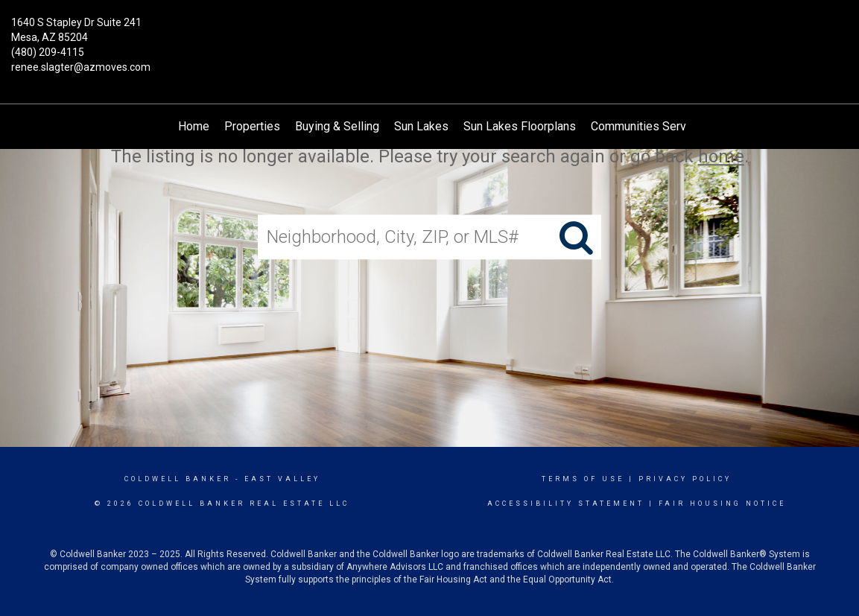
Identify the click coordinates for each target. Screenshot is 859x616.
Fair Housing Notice (722, 504)
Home (194, 126)
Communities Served (645, 126)
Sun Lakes (421, 126)
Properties (252, 126)
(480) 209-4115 (48, 52)
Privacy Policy (685, 479)
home (721, 156)
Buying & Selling (337, 126)
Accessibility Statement (566, 504)
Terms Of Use (583, 479)
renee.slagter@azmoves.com (81, 67)
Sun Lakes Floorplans (520, 126)
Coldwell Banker (178, 479)
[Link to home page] (429, 34)
